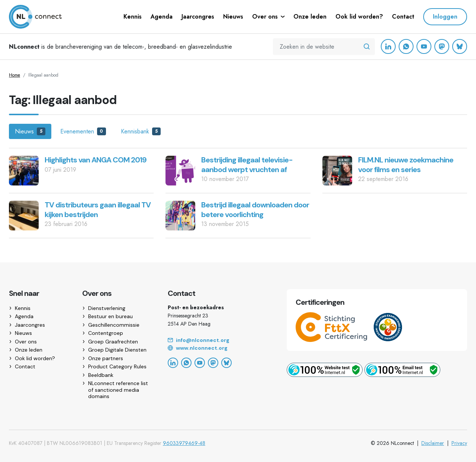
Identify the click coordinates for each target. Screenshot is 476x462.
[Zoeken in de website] (367, 47)
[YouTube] (424, 46)
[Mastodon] (442, 46)
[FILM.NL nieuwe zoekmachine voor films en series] (337, 170)
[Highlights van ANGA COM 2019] (24, 170)
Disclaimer (433, 443)
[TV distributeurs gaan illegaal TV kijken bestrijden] (24, 215)
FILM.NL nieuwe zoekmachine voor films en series (406, 165)
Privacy (459, 443)
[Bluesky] (460, 46)
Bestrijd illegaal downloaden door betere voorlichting (255, 210)
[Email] (218, 340)
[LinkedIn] (388, 46)
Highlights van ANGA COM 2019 (96, 160)
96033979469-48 (184, 443)
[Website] (218, 348)
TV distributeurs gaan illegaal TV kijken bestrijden (98, 210)
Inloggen (445, 17)
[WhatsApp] (406, 46)
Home (15, 75)
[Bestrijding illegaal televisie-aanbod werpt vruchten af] (180, 170)
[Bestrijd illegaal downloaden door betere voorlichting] (180, 215)
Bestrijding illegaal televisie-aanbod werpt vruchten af (247, 165)
